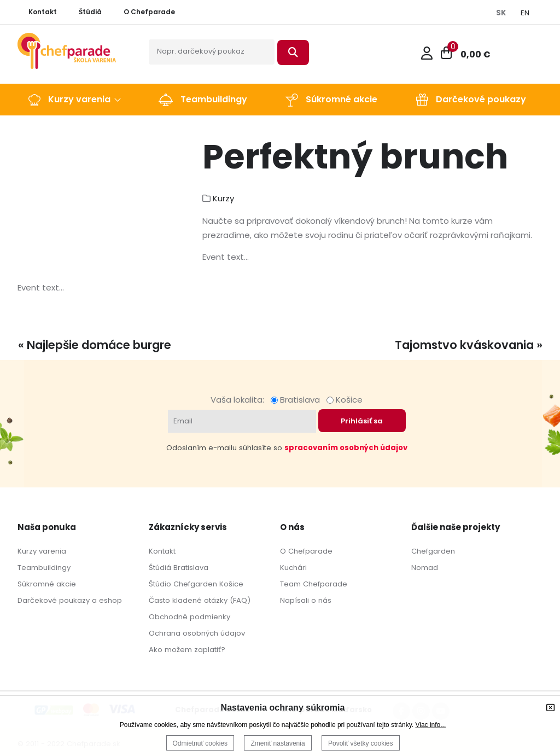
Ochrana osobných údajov (197, 633)
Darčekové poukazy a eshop (70, 600)
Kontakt (162, 551)
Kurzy (223, 198)
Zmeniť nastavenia (278, 743)
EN (525, 13)
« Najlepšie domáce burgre (95, 345)
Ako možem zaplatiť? (187, 650)
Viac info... (430, 725)
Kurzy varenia (42, 551)
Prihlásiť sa (362, 421)
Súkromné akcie (47, 584)
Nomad (425, 568)
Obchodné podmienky (189, 617)
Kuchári (293, 568)
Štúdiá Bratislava (179, 568)
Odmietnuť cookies (200, 743)
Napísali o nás (306, 600)
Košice (345, 400)
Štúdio (160, 584)
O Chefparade (306, 551)
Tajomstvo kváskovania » (469, 345)
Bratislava (297, 400)
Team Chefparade (314, 584)
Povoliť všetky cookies (361, 743)
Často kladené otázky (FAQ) (200, 600)
